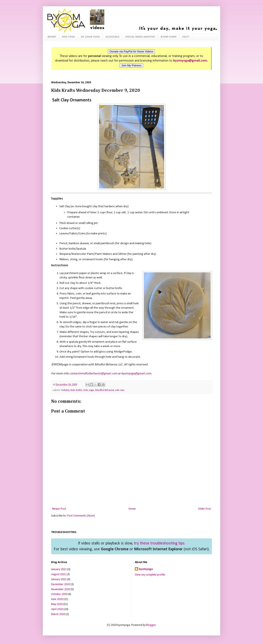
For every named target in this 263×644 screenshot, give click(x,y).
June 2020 (57, 599)
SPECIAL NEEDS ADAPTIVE (140, 37)
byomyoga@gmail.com (136, 374)
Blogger (151, 625)
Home (132, 509)
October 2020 (59, 594)
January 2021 (59, 579)
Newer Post (59, 509)
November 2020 (61, 589)
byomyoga (146, 569)
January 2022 (59, 569)
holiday (65, 390)
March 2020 (58, 614)
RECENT (52, 37)
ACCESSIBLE (113, 37)
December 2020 (61, 584)
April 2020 (57, 609)
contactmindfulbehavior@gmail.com (93, 374)
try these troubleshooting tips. (160, 543)
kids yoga (89, 390)
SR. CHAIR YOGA (90, 37)
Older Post (204, 509)
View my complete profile (150, 575)
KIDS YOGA (68, 37)
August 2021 (59, 574)
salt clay (120, 390)
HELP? (186, 37)
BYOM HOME (169, 37)
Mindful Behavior (105, 390)
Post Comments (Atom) (81, 516)
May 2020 (57, 604)
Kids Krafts (76, 390)
